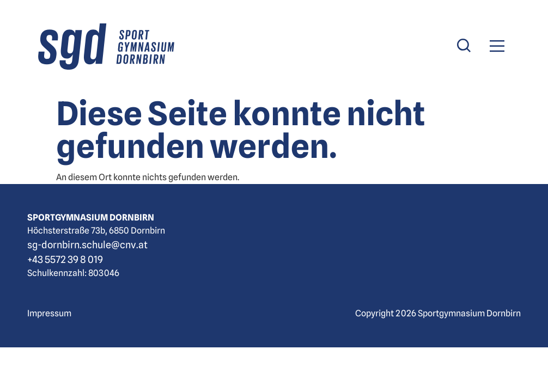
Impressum (49, 313)
